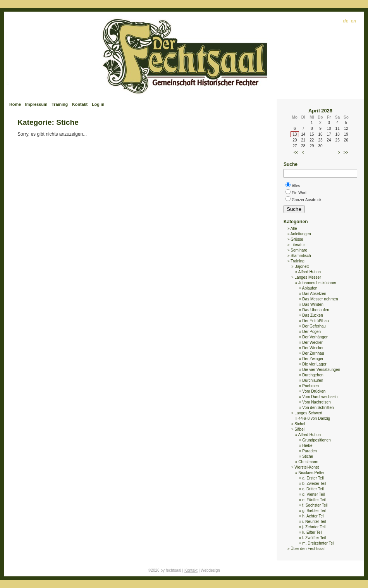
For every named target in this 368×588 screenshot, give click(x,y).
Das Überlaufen (316, 310)
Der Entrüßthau (315, 321)
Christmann (308, 462)
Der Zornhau (313, 353)
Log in (98, 104)
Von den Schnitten (318, 408)
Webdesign (210, 570)
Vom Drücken (314, 391)
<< (296, 152)
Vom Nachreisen (316, 402)
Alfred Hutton (310, 272)
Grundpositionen (316, 440)
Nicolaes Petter (311, 473)
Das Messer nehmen (320, 299)
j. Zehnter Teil (314, 527)
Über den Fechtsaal (307, 549)
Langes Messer (308, 277)
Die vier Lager (314, 364)
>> (346, 152)
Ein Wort (299, 193)
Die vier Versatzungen (321, 370)
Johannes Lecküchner (317, 283)
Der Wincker (313, 348)
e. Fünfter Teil (314, 500)
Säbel (299, 429)
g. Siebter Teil (314, 511)
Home (15, 104)
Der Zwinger (313, 359)
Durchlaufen (313, 380)
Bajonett (302, 266)
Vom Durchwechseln (320, 397)
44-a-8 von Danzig (314, 418)
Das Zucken (312, 315)
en (354, 21)
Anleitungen (301, 234)
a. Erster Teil (313, 478)
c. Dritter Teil (313, 489)
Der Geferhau (314, 326)
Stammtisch (301, 256)
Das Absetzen (314, 294)
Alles (296, 186)
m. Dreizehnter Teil (318, 543)
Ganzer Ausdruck (307, 200)
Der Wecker (312, 342)
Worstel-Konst (307, 467)
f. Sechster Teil (315, 505)
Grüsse (297, 239)
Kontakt (80, 104)
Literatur (298, 245)
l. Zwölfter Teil (314, 538)
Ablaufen (310, 288)
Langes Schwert (308, 413)
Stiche (308, 456)
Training (60, 104)
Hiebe (307, 446)
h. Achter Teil (313, 516)
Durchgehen (313, 375)
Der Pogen (311, 332)
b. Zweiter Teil (314, 484)
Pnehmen (310, 386)
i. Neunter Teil (314, 522)
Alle (294, 228)
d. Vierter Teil (313, 494)
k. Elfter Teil (312, 532)
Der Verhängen (315, 337)
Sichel (300, 424)
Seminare (299, 250)
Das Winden (313, 304)
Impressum (36, 104)
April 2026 (320, 111)
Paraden (310, 451)
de (346, 21)
